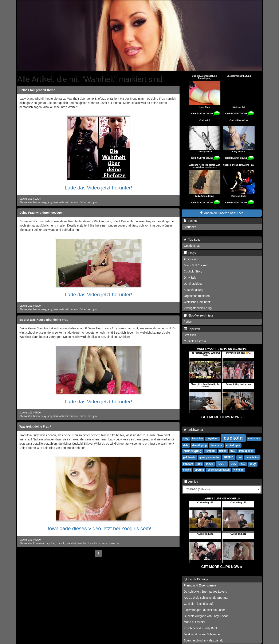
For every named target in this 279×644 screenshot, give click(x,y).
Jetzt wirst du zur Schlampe (202, 634)
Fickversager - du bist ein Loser (204, 610)
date (186, 445)
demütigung (199, 445)
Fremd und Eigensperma (200, 585)
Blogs (190, 253)
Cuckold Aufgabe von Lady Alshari (206, 616)
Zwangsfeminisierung (198, 308)
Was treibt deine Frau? (35, 427)
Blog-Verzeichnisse (199, 315)
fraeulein (82, 543)
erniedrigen (233, 445)
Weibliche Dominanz (197, 302)
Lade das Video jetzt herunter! (98, 188)
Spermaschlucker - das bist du (204, 640)
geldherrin (189, 457)
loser (210, 464)
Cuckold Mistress (195, 341)
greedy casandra (209, 457)
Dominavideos (193, 284)
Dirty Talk (190, 278)
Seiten (190, 221)
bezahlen (197, 439)
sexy (44, 202)
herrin (36, 202)
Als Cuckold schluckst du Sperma (206, 598)
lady (199, 464)
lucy (91, 543)
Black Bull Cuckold (196, 265)
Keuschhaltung (194, 290)
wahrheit (64, 202)
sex (90, 202)
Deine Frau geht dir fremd (37, 90)
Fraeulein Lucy (41, 543)
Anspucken (191, 259)
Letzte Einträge (196, 579)
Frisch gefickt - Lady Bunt (200, 628)
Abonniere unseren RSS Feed (222, 213)
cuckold (74, 202)
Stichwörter (193, 430)
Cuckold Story (193, 271)
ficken (83, 202)
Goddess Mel (192, 246)
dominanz (216, 445)
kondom (188, 464)
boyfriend (213, 439)
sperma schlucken (219, 470)
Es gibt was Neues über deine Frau (44, 320)
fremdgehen (246, 451)
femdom (210, 451)
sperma (199, 470)
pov (95, 202)
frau (56, 202)
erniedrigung (192, 451)
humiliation (252, 457)
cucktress (254, 439)
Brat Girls (190, 335)
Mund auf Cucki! (194, 622)
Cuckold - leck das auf (198, 604)
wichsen (238, 470)
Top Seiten (193, 240)
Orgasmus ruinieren (197, 296)
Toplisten (192, 329)
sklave (112, 543)
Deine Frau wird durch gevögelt (41, 213)
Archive (191, 482)
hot (240, 457)
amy (50, 202)
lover (222, 464)
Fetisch (188, 322)
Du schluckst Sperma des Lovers (205, 592)
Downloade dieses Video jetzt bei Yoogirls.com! (99, 528)
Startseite (190, 227)
